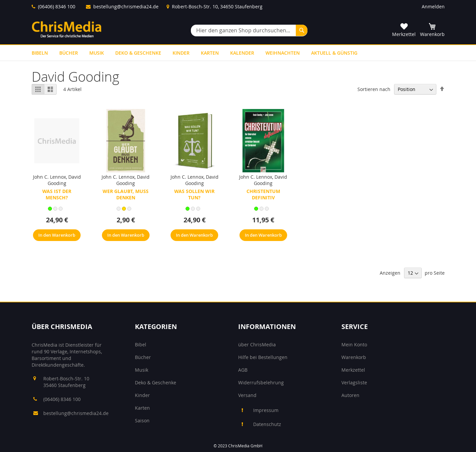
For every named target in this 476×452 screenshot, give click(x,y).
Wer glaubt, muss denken (126, 194)
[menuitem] (40, 53)
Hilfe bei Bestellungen (263, 357)
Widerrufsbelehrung (261, 382)
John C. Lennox (49, 177)
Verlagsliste (354, 382)
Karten (142, 408)
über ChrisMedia (257, 344)
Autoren (350, 395)
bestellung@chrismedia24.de (126, 6)
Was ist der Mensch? (57, 194)
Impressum (266, 410)
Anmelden (433, 6)
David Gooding (64, 180)
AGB (243, 370)
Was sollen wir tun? (194, 194)
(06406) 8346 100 (57, 6)
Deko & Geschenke (156, 382)
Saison (142, 420)
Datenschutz (267, 424)
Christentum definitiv (263, 194)
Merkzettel (353, 370)
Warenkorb (354, 357)
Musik (142, 370)
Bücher (143, 357)
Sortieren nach (374, 89)
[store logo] (67, 29)
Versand (247, 395)
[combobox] (249, 30)
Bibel (141, 344)
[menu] (238, 53)
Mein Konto (354, 344)
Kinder (142, 395)
